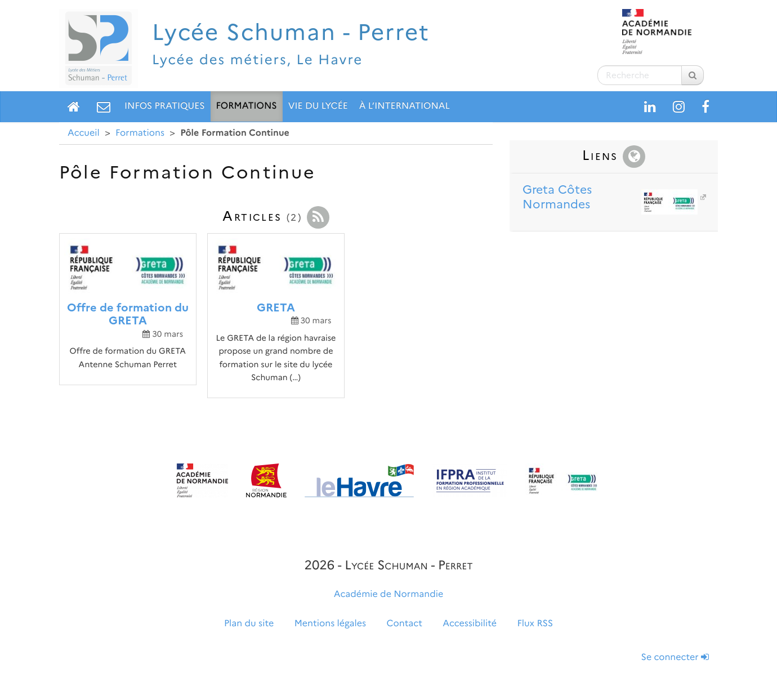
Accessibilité (470, 624)
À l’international (405, 106)
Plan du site (249, 624)
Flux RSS (535, 624)
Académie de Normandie (389, 594)
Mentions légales (331, 624)
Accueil (84, 133)
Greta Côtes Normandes (610, 197)
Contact (405, 624)
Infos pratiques (165, 106)
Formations (247, 106)
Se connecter (675, 657)
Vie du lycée (318, 106)
